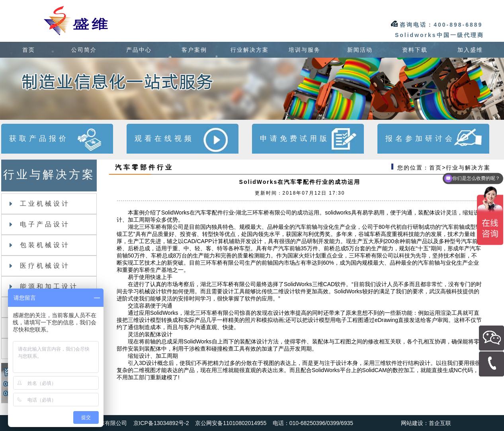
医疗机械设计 (40, 266)
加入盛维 (470, 50)
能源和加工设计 (44, 286)
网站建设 (412, 423)
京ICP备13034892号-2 (161, 423)
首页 (29, 50)
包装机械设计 (40, 245)
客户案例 (194, 50)
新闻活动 (360, 50)
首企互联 (440, 423)
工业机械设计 (40, 204)
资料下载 (415, 50)
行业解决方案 (250, 50)
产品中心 (139, 50)
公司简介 (84, 50)
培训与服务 (305, 50)
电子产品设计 (40, 224)
